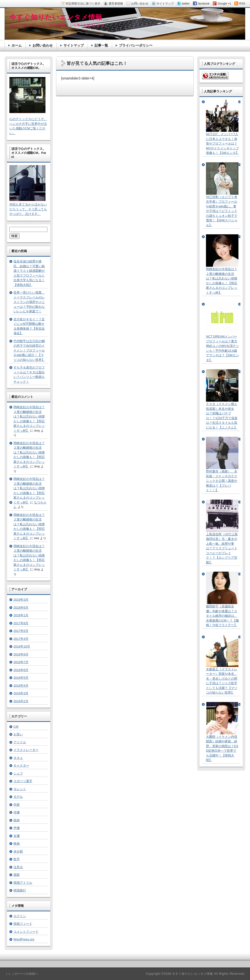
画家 (17, 875)
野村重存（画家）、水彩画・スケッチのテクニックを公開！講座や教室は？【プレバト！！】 (222, 481)
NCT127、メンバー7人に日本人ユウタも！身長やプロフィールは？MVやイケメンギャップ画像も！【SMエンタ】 (222, 143)
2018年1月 (21, 615)
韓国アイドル (23, 883)
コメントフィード (26, 932)
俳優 (17, 812)
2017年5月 (21, 631)
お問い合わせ (43, 45)
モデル (18, 797)
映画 (17, 844)
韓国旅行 (20, 890)
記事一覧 (101, 45)
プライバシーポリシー (136, 45)
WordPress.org (24, 939)
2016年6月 (21, 670)
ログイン (20, 916)
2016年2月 (21, 701)
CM (16, 727)
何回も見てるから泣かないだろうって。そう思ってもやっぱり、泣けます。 (28, 209)
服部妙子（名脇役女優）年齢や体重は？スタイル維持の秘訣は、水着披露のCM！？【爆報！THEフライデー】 (222, 616)
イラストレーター (26, 750)
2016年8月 (21, 654)
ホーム (17, 45)
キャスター (21, 765)
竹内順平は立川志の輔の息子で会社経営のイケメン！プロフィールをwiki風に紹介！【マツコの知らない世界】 (29, 350)
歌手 (17, 859)
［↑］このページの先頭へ (21, 974)
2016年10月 (22, 646)
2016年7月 (21, 662)
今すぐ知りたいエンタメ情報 (56, 17)
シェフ (18, 773)
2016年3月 (21, 693)
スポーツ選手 (23, 781)
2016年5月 (21, 678)
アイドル (20, 742)
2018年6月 (21, 608)
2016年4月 (21, 686)
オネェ (18, 758)
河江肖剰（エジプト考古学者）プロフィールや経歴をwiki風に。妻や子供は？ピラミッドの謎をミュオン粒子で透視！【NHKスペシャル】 (222, 211)
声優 (17, 828)
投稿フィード (23, 924)
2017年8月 (21, 623)
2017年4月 (21, 639)
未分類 (18, 851)
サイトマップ (74, 45)
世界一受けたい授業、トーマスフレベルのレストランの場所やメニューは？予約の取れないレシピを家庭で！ (29, 302)
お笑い (18, 734)
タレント (20, 789)
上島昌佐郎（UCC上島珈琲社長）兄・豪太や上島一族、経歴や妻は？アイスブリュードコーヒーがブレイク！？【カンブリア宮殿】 (222, 548)
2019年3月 (21, 600)
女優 (17, 836)
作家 (17, 805)
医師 (17, 820)
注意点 (18, 867)
